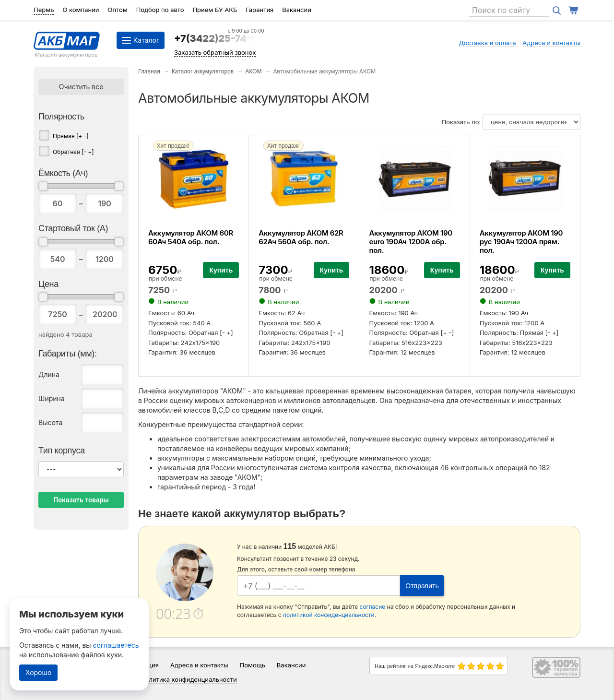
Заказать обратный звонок (215, 52)
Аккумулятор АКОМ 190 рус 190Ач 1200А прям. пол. (521, 242)
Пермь (44, 10)
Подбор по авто (160, 10)
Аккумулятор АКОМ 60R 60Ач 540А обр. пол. (191, 237)
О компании (81, 10)
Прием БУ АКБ (215, 10)
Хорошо (38, 672)
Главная (149, 71)
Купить (221, 270)
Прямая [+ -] (71, 136)
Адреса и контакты (551, 43)
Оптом (117, 10)
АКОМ (253, 71)
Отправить (422, 586)
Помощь (252, 665)
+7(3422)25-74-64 (219, 38)
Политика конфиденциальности (189, 679)
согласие (373, 607)
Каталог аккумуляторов (203, 71)
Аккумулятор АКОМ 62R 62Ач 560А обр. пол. (301, 237)
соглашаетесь (116, 645)
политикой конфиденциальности (329, 615)
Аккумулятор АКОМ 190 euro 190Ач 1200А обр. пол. (410, 242)
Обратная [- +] (73, 152)
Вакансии (297, 10)
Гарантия (260, 10)
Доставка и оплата (487, 43)
